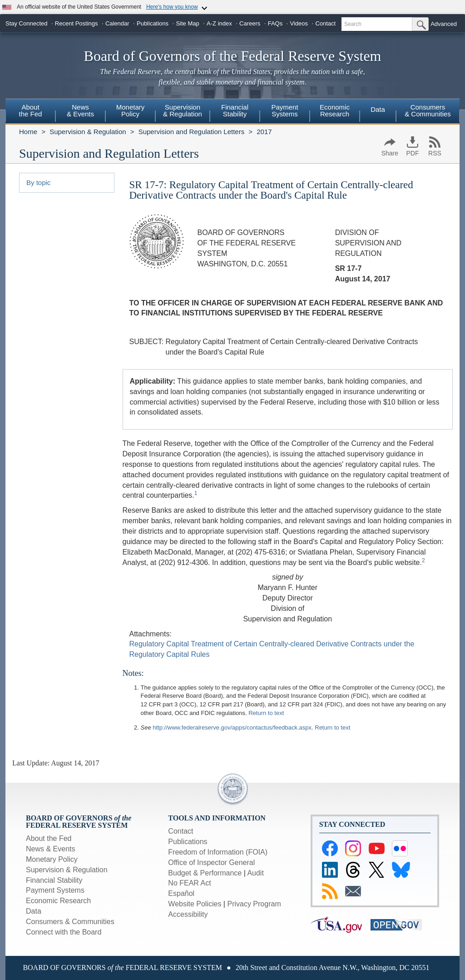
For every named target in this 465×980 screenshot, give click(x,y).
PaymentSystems (284, 110)
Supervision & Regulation (88, 132)
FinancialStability (235, 110)
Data (378, 109)
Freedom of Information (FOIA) (218, 852)
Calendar (117, 23)
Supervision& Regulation (183, 110)
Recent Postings (77, 23)
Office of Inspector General (211, 862)
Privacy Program (254, 904)
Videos (299, 23)
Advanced (444, 24)
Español (181, 893)
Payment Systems (55, 890)
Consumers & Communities (428, 110)
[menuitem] (30, 112)
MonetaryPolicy (131, 110)
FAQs (275, 23)
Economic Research (58, 901)
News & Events (50, 849)
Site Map (187, 23)
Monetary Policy (52, 859)
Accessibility (188, 914)
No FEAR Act (189, 883)
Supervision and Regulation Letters (191, 132)
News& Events (80, 110)
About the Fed (49, 838)
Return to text (266, 713)
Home (28, 132)
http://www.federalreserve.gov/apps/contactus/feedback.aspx (232, 727)
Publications (153, 23)
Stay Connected (27, 23)
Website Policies (195, 904)
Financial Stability (54, 880)
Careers (250, 23)
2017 (264, 132)
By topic (38, 182)
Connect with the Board (64, 932)
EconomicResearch (335, 110)
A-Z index (219, 23)
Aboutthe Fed (31, 110)
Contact (325, 23)
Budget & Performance (205, 873)
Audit (255, 873)
